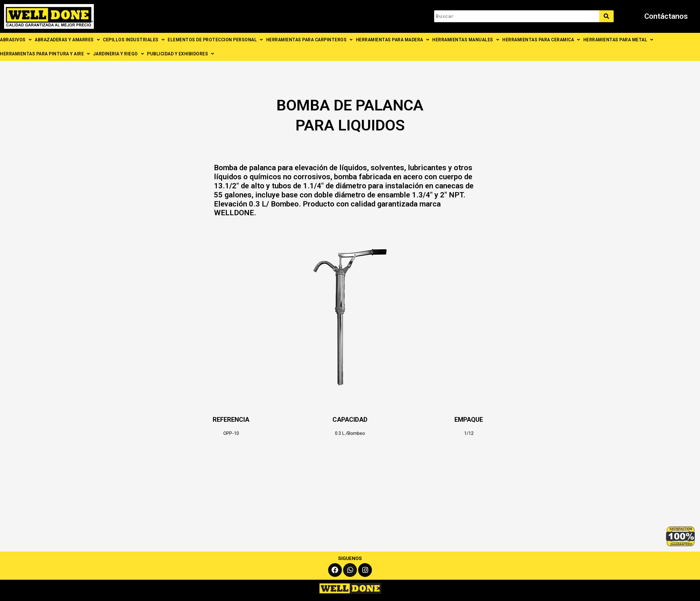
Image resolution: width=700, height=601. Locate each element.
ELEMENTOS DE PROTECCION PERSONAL (215, 40)
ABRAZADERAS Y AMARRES (67, 40)
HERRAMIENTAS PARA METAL (618, 40)
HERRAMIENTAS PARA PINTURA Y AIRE (45, 54)
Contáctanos (666, 16)
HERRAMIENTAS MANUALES (466, 40)
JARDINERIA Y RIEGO (119, 54)
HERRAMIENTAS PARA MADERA (393, 40)
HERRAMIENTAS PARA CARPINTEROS (309, 40)
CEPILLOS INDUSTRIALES (134, 40)
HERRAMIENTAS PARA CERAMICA (541, 40)
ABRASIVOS (16, 40)
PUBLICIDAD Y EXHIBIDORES (181, 54)
